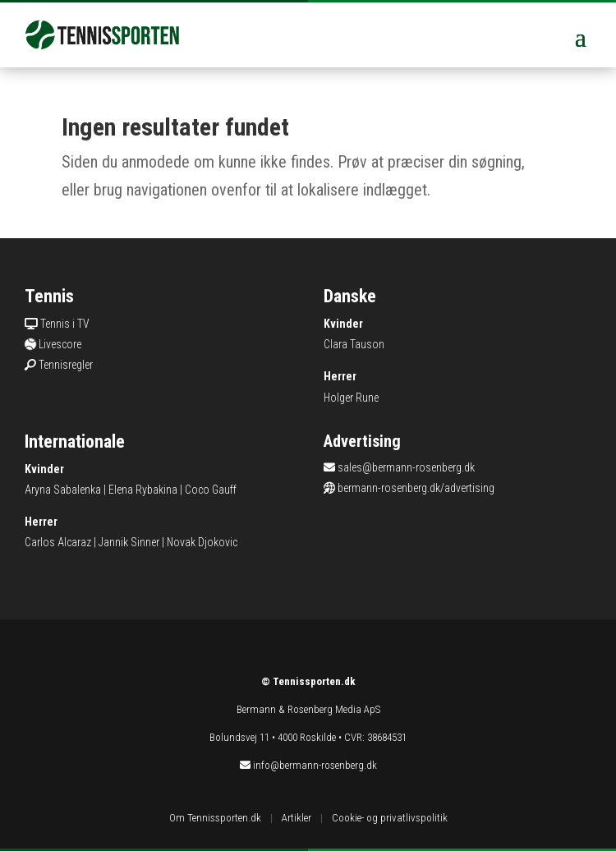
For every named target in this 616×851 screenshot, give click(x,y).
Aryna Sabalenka (63, 490)
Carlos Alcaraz (58, 542)
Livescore (60, 344)
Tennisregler (66, 365)
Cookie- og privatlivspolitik (390, 818)
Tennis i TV (65, 324)
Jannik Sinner (129, 542)
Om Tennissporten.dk (215, 818)
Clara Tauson (354, 344)
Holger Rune (351, 398)
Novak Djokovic (202, 542)
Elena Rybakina (143, 490)
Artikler (297, 818)
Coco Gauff (211, 490)
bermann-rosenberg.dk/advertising (416, 488)
